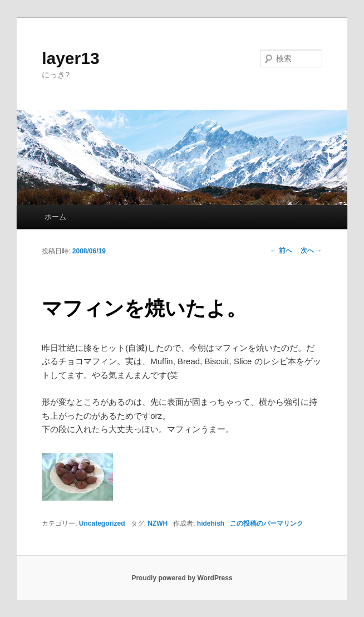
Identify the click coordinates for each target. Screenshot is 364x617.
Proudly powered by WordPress (182, 578)
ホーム (55, 217)
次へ (311, 251)
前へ (281, 251)
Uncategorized (102, 523)
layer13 (70, 58)
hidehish (211, 523)
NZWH (158, 523)
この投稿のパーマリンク (267, 523)
